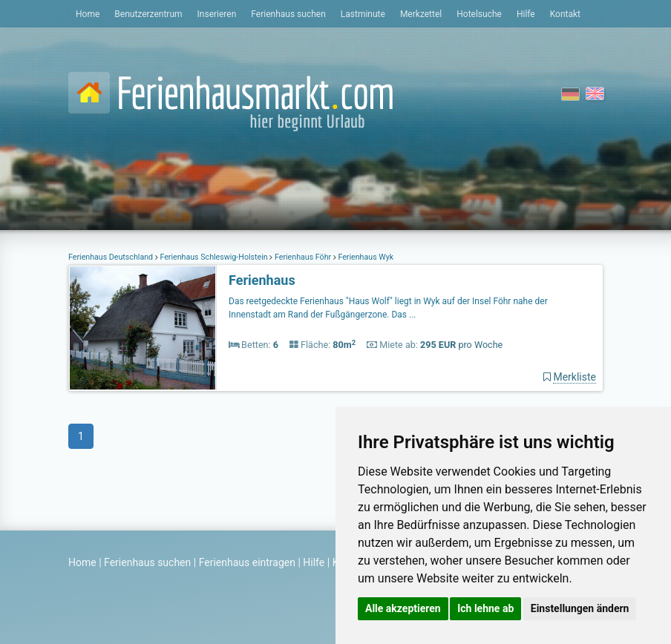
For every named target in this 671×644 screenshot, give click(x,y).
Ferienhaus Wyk (365, 257)
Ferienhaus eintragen (247, 562)
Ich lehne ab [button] (485, 608)
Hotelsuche (479, 14)
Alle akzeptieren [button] (403, 608)
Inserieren (217, 14)
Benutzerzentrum (148, 14)
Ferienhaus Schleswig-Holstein (214, 257)
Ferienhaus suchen (288, 14)
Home (88, 14)
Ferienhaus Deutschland (112, 257)
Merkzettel (421, 14)
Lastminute (363, 14)
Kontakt (565, 14)
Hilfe (526, 14)
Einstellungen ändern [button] (580, 608)
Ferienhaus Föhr (302, 257)
